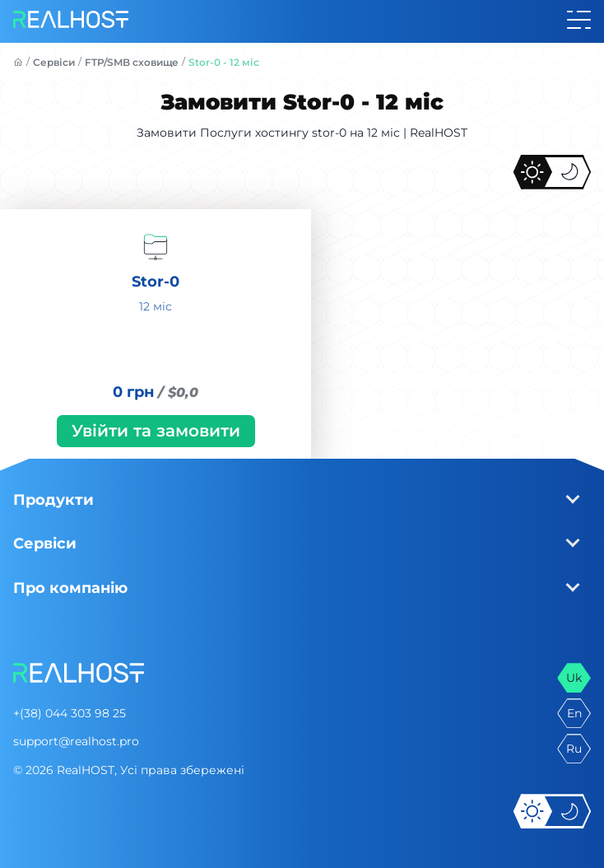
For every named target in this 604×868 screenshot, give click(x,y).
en (574, 713)
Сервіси (54, 62)
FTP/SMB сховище (132, 62)
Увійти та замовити (156, 431)
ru (574, 749)
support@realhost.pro (76, 741)
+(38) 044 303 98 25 (70, 713)
